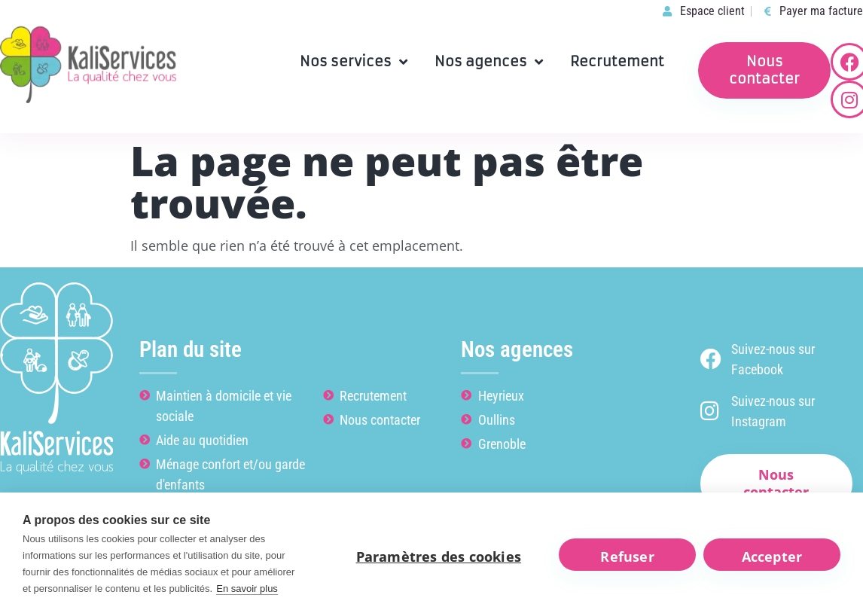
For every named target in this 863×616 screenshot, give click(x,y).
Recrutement (617, 61)
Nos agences (489, 62)
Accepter (772, 557)
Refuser (627, 557)
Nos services (354, 62)
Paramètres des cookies (439, 557)
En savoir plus (247, 589)
